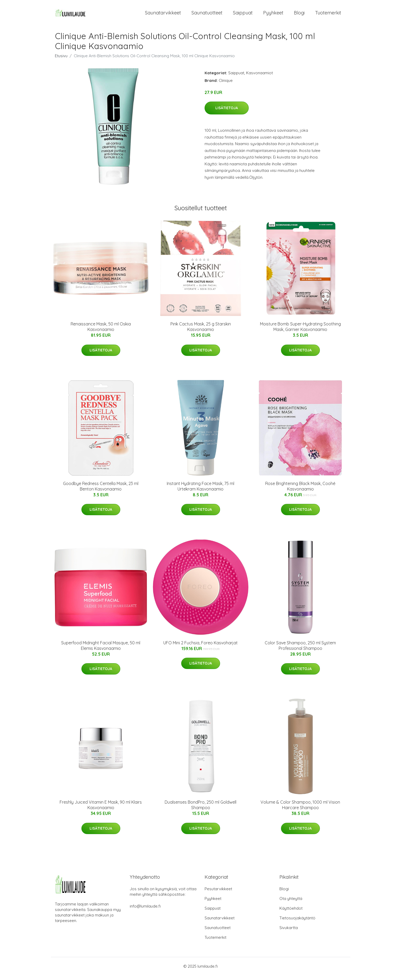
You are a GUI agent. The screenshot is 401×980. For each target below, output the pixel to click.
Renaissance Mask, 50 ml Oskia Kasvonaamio (101, 331)
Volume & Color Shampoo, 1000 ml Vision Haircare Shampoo (300, 810)
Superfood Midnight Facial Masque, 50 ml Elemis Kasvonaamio (101, 650)
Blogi (299, 15)
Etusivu (61, 60)
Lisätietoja (227, 113)
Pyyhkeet (273, 15)
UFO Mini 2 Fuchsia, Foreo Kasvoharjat (200, 647)
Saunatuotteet (207, 15)
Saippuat (243, 15)
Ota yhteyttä (291, 903)
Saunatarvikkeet (163, 15)
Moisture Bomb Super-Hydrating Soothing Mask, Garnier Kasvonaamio (300, 331)
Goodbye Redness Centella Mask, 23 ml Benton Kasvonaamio (101, 491)
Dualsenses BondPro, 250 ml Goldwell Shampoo (200, 810)
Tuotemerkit (328, 15)
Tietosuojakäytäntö (297, 923)
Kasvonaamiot (259, 77)
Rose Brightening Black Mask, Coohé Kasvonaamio (300, 491)
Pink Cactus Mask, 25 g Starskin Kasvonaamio (201, 331)
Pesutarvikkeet (218, 894)
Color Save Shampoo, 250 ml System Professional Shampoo (300, 650)
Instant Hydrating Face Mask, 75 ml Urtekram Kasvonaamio (200, 491)
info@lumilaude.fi (145, 911)
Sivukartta (289, 932)
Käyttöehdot (291, 913)
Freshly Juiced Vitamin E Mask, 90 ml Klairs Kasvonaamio (101, 810)
